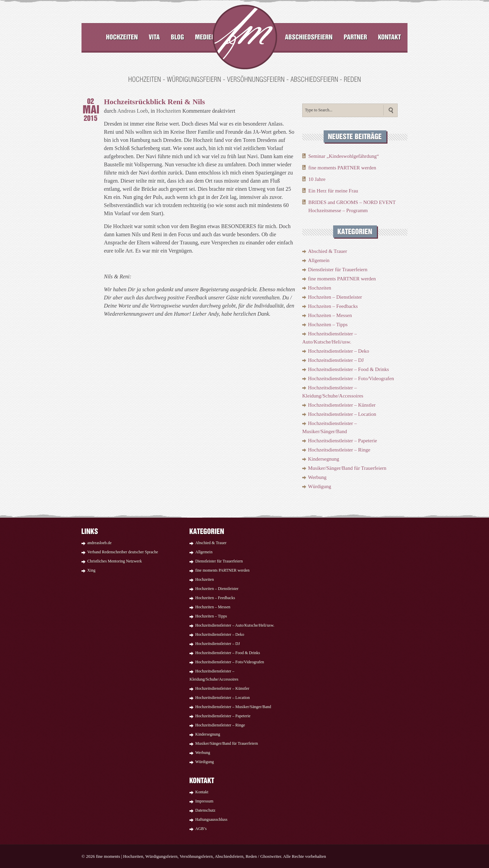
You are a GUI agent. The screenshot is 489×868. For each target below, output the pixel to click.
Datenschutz (205, 810)
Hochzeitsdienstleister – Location (342, 414)
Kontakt (202, 792)
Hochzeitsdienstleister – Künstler (342, 405)
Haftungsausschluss (211, 819)
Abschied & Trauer (328, 251)
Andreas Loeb (133, 111)
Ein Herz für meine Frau (333, 191)
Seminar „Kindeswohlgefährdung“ (344, 156)
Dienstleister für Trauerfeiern (338, 270)
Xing (91, 570)
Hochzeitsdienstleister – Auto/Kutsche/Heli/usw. (235, 625)
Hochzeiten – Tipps (328, 325)
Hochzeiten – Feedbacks (333, 306)
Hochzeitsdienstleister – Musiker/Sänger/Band (233, 707)
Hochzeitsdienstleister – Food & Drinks (348, 369)
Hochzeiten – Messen (330, 315)
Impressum (204, 801)
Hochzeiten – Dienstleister (335, 297)
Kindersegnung (324, 459)
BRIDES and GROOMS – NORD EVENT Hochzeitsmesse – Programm (352, 206)
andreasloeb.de (99, 543)
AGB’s (201, 829)
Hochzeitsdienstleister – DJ (336, 360)
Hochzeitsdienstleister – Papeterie (342, 441)
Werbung (317, 477)
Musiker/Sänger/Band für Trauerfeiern (347, 468)
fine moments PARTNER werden (342, 168)
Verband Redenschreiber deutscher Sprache (123, 552)
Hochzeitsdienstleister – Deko (339, 351)
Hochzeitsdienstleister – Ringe (339, 450)
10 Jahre (317, 179)
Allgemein (319, 260)
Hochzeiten (169, 111)
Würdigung (320, 486)
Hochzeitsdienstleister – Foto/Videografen (351, 378)
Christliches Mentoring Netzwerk (115, 561)
